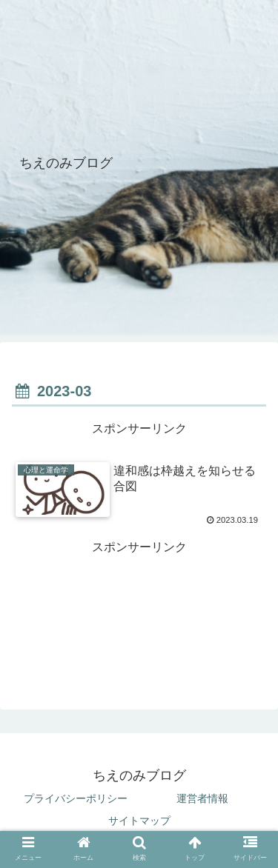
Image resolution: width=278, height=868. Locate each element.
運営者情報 (202, 798)
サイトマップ (139, 821)
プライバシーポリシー (76, 798)
